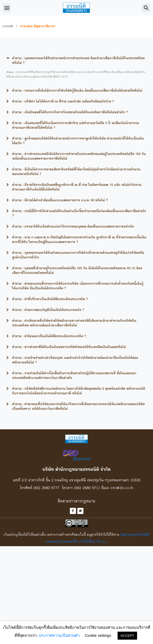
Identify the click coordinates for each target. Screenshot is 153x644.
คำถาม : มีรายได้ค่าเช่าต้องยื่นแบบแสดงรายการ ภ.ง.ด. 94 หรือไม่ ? (60, 200)
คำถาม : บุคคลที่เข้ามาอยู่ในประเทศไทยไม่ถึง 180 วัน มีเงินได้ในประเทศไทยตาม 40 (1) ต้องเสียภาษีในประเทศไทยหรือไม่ (77, 270)
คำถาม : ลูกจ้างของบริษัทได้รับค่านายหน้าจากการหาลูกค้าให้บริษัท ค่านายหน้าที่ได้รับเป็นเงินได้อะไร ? (78, 141)
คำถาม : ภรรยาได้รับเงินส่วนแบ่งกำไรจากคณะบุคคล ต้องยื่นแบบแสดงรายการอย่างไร (73, 226)
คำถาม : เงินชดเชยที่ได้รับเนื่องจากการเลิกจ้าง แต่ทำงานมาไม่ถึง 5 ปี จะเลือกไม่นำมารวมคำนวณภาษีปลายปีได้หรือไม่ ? (76, 125)
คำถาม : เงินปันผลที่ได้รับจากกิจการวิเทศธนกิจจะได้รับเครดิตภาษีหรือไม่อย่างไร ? (70, 112)
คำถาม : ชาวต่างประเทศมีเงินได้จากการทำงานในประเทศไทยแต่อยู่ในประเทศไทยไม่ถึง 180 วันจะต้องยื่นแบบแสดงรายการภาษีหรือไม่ (79, 156)
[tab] (76, 60)
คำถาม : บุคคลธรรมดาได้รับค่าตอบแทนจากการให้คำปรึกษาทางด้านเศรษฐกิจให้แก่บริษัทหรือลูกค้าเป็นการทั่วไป (78, 255)
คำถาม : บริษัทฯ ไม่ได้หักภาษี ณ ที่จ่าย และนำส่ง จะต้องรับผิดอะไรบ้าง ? (63, 101)
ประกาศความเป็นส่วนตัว (59, 635)
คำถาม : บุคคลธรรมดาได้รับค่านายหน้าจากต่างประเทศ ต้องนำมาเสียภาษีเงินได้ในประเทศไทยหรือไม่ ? (78, 60)
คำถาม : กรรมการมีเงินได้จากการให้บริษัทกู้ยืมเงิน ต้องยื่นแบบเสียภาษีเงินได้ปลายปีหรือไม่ (77, 90)
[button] (7, 8)
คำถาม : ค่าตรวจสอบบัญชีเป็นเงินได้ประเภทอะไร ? (48, 310)
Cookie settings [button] (98, 635)
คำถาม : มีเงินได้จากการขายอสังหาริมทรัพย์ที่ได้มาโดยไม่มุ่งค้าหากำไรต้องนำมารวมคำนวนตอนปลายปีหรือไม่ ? (76, 171)
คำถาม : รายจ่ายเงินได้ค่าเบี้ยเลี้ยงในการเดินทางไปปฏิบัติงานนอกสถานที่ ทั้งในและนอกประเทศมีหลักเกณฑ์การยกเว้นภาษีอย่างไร (74, 375)
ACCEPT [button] (127, 636)
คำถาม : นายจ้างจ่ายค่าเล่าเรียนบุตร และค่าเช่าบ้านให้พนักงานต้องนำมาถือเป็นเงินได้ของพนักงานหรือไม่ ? (75, 360)
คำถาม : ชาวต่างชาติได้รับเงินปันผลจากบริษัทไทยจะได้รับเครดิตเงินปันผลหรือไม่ (69, 347)
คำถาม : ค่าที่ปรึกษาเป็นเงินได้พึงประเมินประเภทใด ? (50, 299)
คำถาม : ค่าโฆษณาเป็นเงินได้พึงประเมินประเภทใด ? (49, 336)
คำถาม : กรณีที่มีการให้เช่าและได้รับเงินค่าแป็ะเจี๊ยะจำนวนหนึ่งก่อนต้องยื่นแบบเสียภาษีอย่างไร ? (79, 213)
